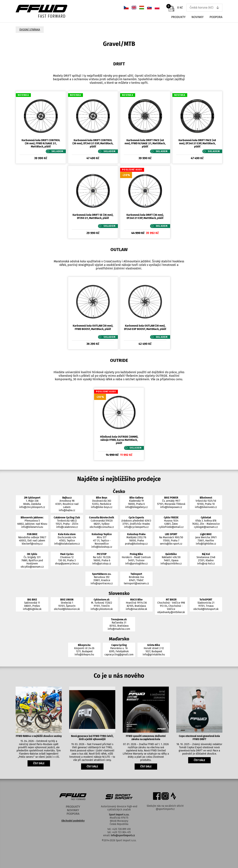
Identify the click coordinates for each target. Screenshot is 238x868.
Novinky (198, 17)
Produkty (178, 17)
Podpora (216, 17)
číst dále (39, 763)
